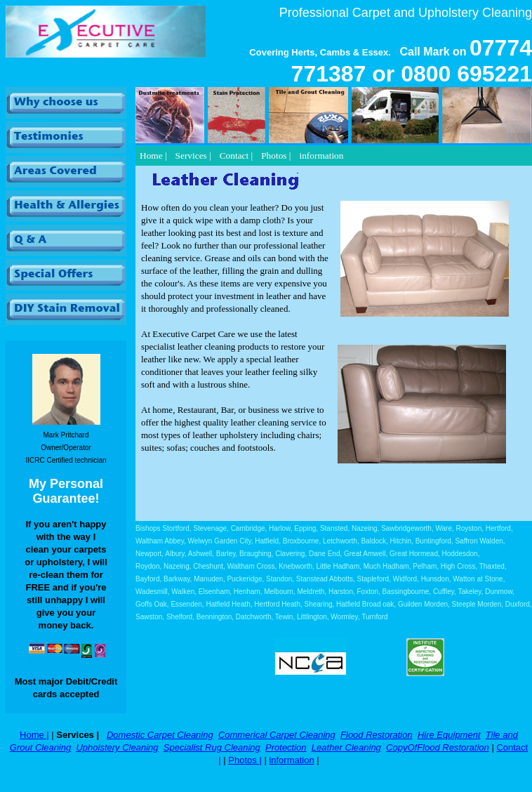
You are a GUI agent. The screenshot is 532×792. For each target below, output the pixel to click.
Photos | (245, 760)
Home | (34, 735)
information (291, 760)
